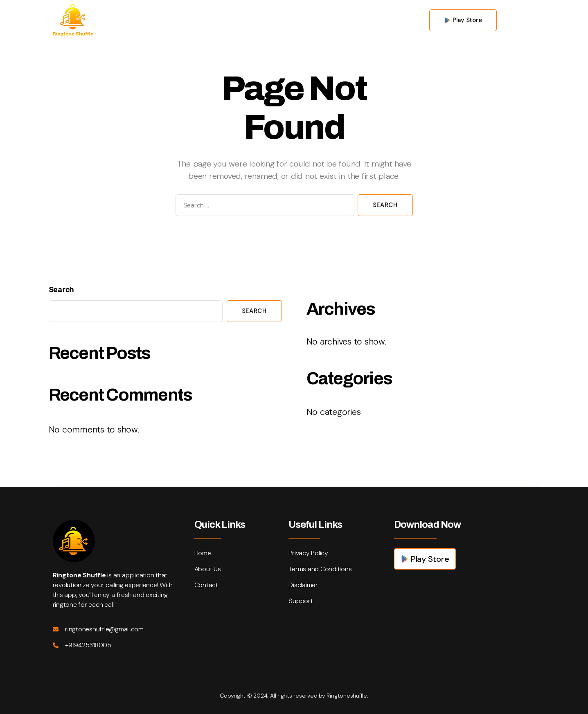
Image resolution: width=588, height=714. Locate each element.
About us (262, 20)
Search (62, 290)
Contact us (313, 20)
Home (220, 20)
